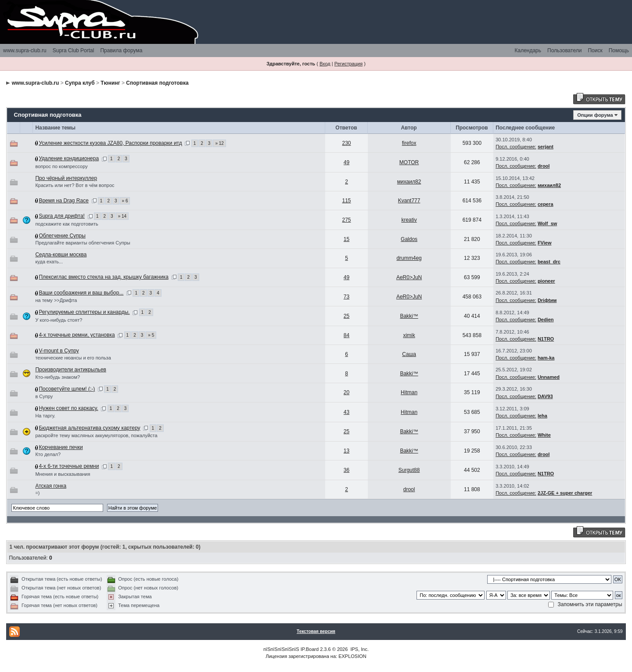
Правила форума (121, 50)
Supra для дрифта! (62, 216)
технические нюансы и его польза (73, 358)
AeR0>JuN (409, 277)
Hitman (409, 392)
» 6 (125, 201)
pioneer (546, 281)
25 (347, 316)
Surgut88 (409, 470)
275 (347, 220)
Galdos (409, 239)
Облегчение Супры (62, 236)
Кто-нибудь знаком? (57, 377)
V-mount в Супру (59, 351)
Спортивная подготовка (157, 83)
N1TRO (546, 339)
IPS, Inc (359, 649)
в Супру (44, 396)
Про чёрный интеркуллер (66, 178)
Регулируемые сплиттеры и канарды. (84, 312)
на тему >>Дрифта (56, 300)
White (544, 435)
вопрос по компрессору (61, 166)
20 (347, 392)
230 (347, 143)
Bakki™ (409, 316)
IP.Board (310, 649)
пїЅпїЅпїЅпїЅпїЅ (281, 649)
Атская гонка (51, 486)
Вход (325, 64)
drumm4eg (409, 258)
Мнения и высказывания (63, 474)
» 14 (122, 216)
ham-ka (546, 358)
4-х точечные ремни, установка (77, 335)
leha (542, 416)
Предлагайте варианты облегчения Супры (83, 243)
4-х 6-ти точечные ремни (69, 466)
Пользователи (564, 50)
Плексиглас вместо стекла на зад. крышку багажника (103, 277)
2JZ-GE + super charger (565, 493)
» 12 (219, 143)
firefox (409, 143)
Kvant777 (409, 201)
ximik (409, 335)
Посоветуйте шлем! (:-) (67, 389)
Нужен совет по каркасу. (68, 408)
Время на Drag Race (63, 201)
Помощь (619, 50)
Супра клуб (80, 83)
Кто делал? (48, 454)
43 (347, 412)
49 (347, 162)
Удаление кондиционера (69, 158)
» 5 (151, 335)
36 (347, 470)
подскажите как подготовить (66, 224)
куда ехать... (49, 262)
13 (347, 451)
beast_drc (549, 262)
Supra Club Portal (74, 50)
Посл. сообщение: (516, 147)
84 (347, 335)
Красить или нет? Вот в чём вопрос (75, 185)
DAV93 (545, 396)
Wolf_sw (547, 223)
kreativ (409, 220)
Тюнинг (110, 83)
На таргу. (45, 416)
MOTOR (409, 162)
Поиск (595, 50)
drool (544, 166)
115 (347, 201)
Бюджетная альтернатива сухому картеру (89, 428)
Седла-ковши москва (61, 255)
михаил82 (409, 182)
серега (546, 204)
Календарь (528, 50)
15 (347, 239)
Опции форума (595, 115)
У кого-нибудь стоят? (59, 320)
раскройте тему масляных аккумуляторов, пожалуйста (96, 435)
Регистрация (348, 64)
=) (37, 493)
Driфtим (547, 300)
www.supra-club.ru (25, 50)
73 (347, 297)
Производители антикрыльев (71, 370)
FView (545, 243)
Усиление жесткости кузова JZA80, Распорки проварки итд (110, 143)
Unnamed (549, 377)
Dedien (546, 320)
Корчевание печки (61, 447)
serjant (546, 147)
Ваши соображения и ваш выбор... (81, 293)
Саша (409, 354)
